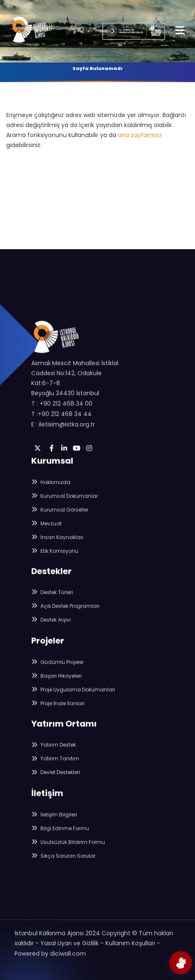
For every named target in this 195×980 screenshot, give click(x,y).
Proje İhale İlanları (58, 706)
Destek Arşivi (51, 622)
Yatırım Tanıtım (55, 761)
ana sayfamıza (140, 135)
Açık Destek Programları (65, 608)
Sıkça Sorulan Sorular (63, 858)
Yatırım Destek (54, 747)
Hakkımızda (51, 485)
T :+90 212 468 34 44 (61, 419)
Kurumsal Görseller (60, 513)
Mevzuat (46, 526)
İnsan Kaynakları (57, 540)
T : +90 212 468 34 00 (62, 408)
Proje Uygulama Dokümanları (73, 692)
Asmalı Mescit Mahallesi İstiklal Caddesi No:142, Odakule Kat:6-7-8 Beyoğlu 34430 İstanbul (75, 383)
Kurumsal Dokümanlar (65, 499)
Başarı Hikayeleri (56, 678)
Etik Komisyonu (55, 554)
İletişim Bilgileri (54, 817)
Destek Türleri (52, 594)
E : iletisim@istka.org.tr (63, 429)
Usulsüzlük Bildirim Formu (68, 844)
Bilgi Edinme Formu (60, 831)
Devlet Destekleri (56, 774)
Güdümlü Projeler (57, 664)
